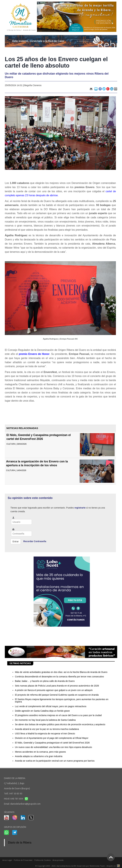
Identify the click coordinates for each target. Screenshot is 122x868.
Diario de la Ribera (20, 843)
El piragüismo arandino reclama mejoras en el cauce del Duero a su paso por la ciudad (58, 715)
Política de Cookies (43, 860)
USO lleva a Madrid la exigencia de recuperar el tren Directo (45, 734)
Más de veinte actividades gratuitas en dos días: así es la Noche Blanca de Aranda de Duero (61, 672)
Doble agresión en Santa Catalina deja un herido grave (42, 711)
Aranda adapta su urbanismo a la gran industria (39, 756)
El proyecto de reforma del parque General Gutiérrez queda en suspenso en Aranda (57, 695)
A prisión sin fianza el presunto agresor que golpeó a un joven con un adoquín (54, 690)
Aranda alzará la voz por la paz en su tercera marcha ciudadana (47, 729)
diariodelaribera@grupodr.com (25, 804)
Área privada (58, 860)
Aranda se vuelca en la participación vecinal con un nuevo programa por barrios (55, 761)
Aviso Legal (7, 860)
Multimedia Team (97, 866)
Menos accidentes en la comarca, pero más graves (40, 752)
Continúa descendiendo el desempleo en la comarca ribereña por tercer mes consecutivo (59, 677)
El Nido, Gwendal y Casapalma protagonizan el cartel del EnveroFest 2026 (52, 743)
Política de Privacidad (23, 860)
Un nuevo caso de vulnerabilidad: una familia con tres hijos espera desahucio (53, 747)
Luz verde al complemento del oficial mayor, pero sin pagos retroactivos (51, 706)
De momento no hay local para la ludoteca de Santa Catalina (45, 720)
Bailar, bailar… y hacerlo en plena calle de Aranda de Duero (45, 681)
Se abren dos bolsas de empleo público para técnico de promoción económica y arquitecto (60, 724)
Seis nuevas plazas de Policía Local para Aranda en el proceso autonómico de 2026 (57, 686)
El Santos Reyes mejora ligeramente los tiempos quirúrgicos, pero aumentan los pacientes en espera (62, 700)
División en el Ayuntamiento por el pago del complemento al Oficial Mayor (52, 738)
